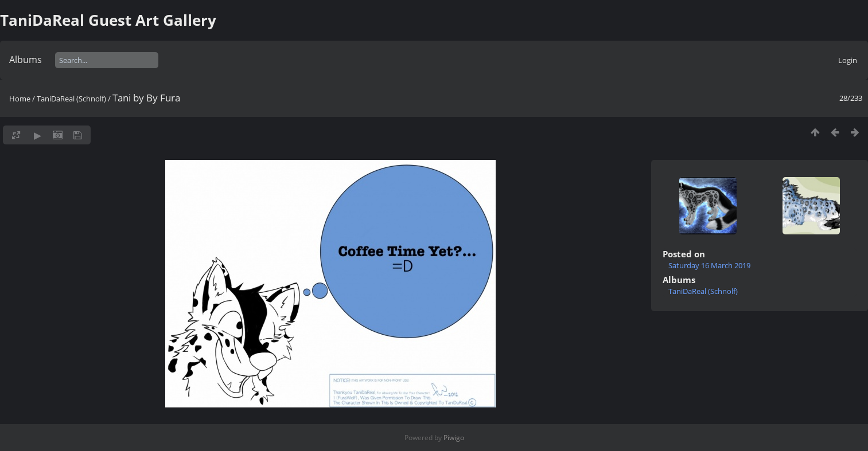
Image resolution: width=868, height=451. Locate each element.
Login (848, 60)
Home (20, 99)
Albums (26, 60)
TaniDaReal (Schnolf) (71, 99)
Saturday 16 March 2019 (709, 265)
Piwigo (454, 438)
